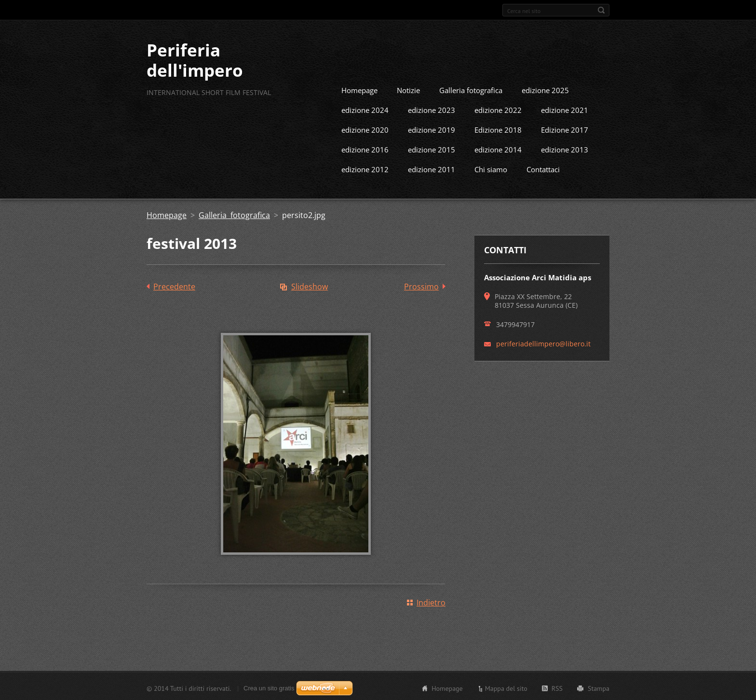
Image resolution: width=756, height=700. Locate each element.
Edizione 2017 (565, 128)
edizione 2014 (498, 148)
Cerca (601, 10)
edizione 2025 (545, 89)
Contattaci (543, 168)
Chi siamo (491, 168)
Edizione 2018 (498, 128)
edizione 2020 (365, 128)
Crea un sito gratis (269, 687)
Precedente (174, 285)
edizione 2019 (432, 128)
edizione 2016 (365, 148)
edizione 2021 (565, 109)
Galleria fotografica (471, 89)
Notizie (408, 89)
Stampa (599, 687)
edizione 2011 (432, 168)
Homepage (359, 89)
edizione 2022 (498, 109)
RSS (557, 687)
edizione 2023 (432, 109)
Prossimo (421, 285)
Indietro (431, 601)
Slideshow (310, 285)
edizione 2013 (565, 148)
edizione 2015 (432, 148)
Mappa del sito (506, 687)
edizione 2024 (365, 109)
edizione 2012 (365, 168)
